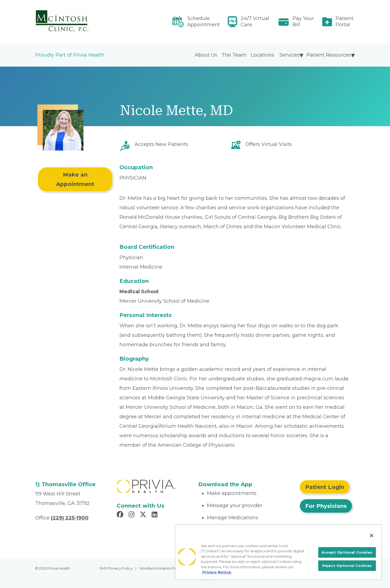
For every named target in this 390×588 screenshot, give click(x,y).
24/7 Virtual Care (255, 22)
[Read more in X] (144, 515)
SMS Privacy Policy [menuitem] (116, 568)
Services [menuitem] (290, 55)
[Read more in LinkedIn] (155, 515)
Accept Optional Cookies (347, 552)
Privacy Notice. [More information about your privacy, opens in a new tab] (217, 572)
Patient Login (325, 487)
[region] (278, 552)
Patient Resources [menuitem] (329, 55)
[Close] (372, 535)
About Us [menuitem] (206, 55)
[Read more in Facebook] (121, 515)
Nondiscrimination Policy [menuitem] (161, 568)
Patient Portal (344, 22)
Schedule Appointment (204, 22)
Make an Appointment (75, 179)
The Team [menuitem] (234, 55)
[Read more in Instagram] (132, 515)
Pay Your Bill (303, 22)
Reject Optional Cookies (347, 566)
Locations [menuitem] (262, 55)
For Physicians (326, 506)
